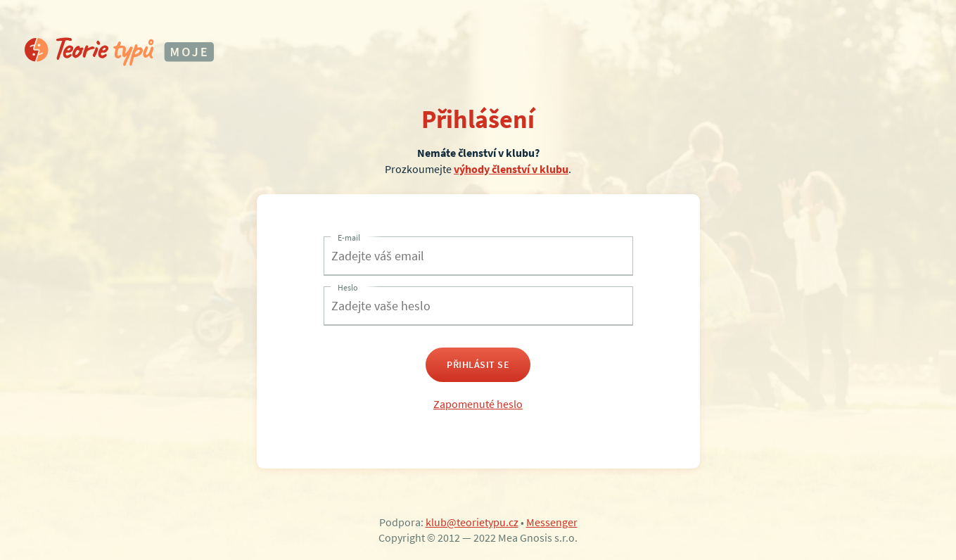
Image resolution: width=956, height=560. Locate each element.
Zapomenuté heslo (478, 404)
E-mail (349, 237)
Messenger (552, 522)
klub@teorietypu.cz (472, 522)
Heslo (348, 287)
